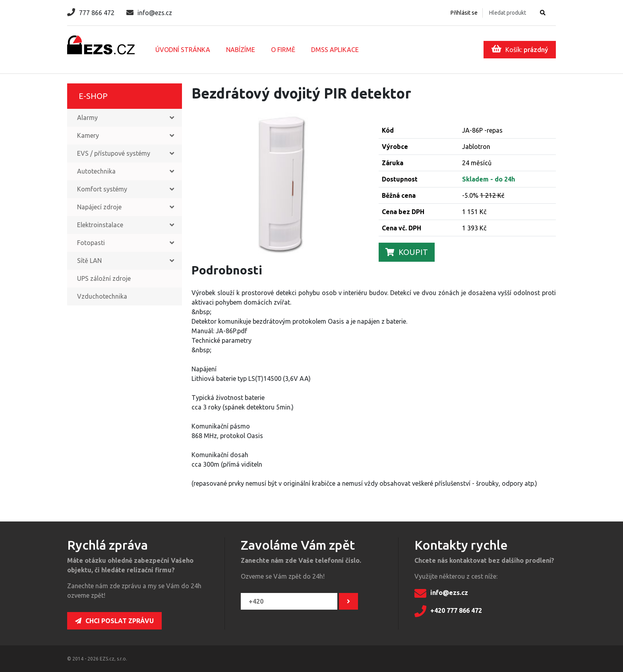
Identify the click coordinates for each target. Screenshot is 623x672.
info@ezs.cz (149, 13)
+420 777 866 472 (448, 611)
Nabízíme (241, 50)
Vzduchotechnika (102, 296)
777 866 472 (91, 13)
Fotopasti (91, 243)
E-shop (93, 96)
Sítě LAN (89, 261)
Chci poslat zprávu (114, 621)
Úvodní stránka (183, 50)
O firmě (283, 50)
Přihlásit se (464, 13)
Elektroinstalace (100, 225)
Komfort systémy (102, 189)
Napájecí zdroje (99, 207)
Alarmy (87, 118)
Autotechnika (96, 171)
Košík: (520, 49)
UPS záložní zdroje (104, 278)
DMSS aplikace (335, 50)
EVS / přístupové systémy (114, 153)
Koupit (407, 252)
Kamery (88, 135)
